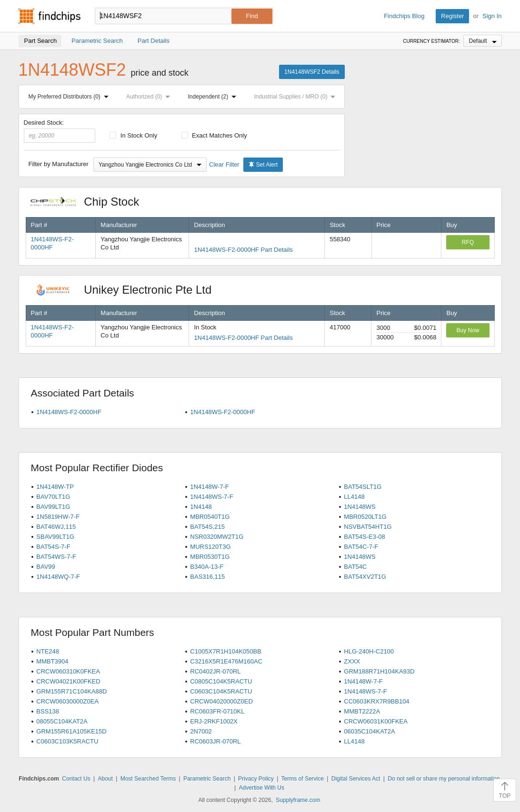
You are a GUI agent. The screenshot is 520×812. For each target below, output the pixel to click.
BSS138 (48, 711)
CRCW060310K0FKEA (68, 671)
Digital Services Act (356, 779)
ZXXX (352, 661)
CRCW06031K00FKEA (376, 721)
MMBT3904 (52, 661)
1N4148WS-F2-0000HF (69, 412)
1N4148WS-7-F (211, 497)
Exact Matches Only (214, 135)
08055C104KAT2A (62, 721)
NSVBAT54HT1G (368, 527)
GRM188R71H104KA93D (379, 671)
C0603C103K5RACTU (67, 741)
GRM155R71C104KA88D (71, 691)
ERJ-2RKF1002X (214, 721)
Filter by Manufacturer (59, 164)
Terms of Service (303, 779)
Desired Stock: (60, 131)
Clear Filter (224, 164)
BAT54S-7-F (53, 547)
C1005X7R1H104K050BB (226, 651)
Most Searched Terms (148, 779)
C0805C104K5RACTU (221, 681)
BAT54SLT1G (363, 487)
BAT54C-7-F (361, 547)
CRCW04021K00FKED (68, 681)
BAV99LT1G (53, 507)
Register (452, 16)
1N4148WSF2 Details (312, 72)
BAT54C (355, 567)
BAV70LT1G (53, 497)
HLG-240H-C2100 (369, 651)
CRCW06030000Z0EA (67, 701)
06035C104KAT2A (369, 731)
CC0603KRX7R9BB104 (376, 701)
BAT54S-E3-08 (364, 537)
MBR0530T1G (210, 557)
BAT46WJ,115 (56, 527)
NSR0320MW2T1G (217, 537)
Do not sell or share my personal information (444, 779)
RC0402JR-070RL (215, 671)
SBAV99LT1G (55, 537)
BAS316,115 (207, 577)
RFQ (468, 242)
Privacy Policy (256, 779)
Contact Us (76, 779)
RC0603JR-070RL (215, 741)
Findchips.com (50, 16)
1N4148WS (360, 507)
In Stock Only (133, 135)
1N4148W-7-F (209, 487)
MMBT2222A (362, 711)
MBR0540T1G (210, 517)
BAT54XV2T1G (365, 577)
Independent (214, 97)
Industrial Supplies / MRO (296, 97)
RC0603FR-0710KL (217, 711)
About (105, 779)
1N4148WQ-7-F (58, 577)
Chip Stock (90, 202)
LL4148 (354, 497)
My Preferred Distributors (70, 97)
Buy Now (468, 330)
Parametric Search (207, 779)
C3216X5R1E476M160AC (226, 661)
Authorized (150, 97)
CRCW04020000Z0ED (221, 701)
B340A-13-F (207, 567)
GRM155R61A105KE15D (71, 731)
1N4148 (201, 507)
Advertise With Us (262, 788)
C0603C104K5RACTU (221, 691)
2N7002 (201, 731)
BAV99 (46, 567)
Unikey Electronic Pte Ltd (126, 290)
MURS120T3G (210, 547)
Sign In (492, 16)
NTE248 (48, 651)
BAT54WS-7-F (56, 557)
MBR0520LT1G (365, 517)
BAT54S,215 (207, 527)
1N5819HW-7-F (58, 517)
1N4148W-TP (55, 487)
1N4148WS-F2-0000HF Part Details (243, 250)
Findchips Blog (404, 16)
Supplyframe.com (298, 800)
